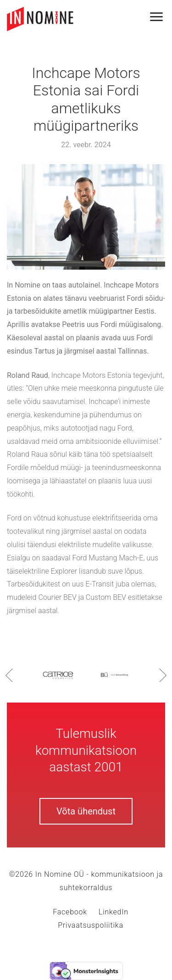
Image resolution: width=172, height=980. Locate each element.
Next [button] (163, 675)
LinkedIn (114, 912)
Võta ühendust (86, 811)
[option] (58, 675)
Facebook (70, 912)
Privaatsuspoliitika (91, 925)
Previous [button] (9, 675)
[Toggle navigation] (161, 17)
